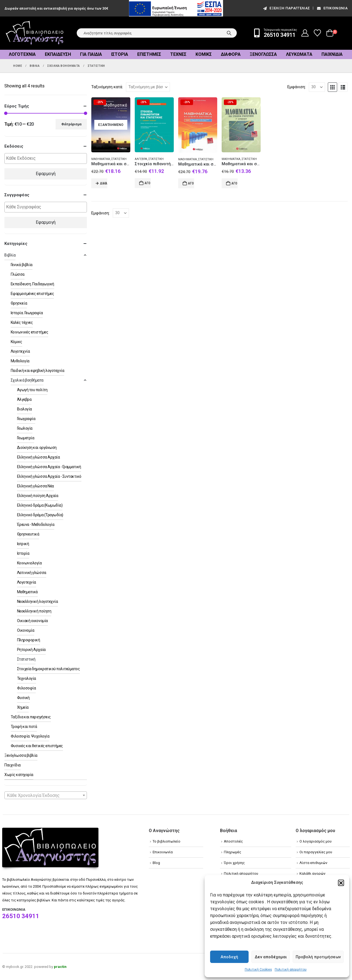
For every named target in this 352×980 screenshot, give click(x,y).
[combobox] (46, 795)
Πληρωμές (233, 852)
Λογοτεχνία (22, 54)
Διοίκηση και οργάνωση (37, 448)
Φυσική (23, 698)
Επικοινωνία (332, 8)
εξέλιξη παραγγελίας (286, 8)
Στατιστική (119, 159)
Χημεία (23, 707)
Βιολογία (24, 409)
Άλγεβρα (141, 159)
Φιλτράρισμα (71, 124)
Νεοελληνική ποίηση (34, 611)
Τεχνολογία (27, 678)
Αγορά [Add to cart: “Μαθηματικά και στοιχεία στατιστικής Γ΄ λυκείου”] (191, 183)
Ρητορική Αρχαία (31, 650)
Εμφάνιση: (297, 87)
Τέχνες (178, 54)
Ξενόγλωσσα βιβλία (21, 755)
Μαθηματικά (101, 159)
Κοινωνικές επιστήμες (29, 332)
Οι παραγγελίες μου (316, 852)
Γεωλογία (25, 428)
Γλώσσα (18, 274)
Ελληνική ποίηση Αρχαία (38, 496)
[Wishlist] (317, 33)
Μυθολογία (20, 361)
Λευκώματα (299, 54)
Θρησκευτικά (28, 534)
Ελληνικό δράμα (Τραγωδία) (40, 515)
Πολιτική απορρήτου (291, 970)
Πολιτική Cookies (258, 970)
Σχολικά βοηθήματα (27, 380)
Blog (156, 863)
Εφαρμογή (46, 174)
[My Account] (305, 33)
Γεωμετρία (26, 438)
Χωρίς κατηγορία (19, 775)
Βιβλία (10, 255)
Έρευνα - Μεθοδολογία (36, 524)
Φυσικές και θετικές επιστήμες (37, 746)
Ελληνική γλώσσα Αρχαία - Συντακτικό (49, 476)
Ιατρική (23, 544)
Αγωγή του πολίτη (32, 390)
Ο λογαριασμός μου (316, 841)
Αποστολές (233, 841)
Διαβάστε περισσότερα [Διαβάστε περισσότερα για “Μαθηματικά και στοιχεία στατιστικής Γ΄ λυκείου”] (104, 183)
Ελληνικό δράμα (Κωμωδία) (40, 505)
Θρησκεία (19, 303)
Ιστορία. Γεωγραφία (27, 313)
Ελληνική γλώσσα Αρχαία (38, 457)
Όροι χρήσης (234, 863)
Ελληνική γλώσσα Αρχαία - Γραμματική (49, 467)
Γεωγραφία (26, 419)
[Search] (229, 33)
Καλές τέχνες (22, 322)
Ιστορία (120, 54)
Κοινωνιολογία (29, 563)
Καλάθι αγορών (312, 873)
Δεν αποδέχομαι (271, 957)
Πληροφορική (29, 640)
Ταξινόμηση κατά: (107, 87)
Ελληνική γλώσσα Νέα (35, 486)
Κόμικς (204, 54)
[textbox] (47, 158)
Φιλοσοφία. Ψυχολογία (30, 736)
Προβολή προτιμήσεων (318, 957)
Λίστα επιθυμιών (313, 863)
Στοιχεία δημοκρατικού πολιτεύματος (49, 669)
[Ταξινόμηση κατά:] (148, 87)
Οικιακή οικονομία (32, 621)
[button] (341, 883)
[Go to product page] (111, 125)
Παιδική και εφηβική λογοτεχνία (38, 371)
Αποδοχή (229, 957)
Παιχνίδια (332, 54)
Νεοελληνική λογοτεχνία (37, 601)
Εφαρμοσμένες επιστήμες (32, 294)
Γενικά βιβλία (22, 265)
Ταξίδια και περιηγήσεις (31, 717)
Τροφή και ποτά (24, 727)
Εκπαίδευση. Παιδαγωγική (32, 284)
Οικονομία (26, 630)
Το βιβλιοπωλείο (167, 841)
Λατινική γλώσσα (32, 573)
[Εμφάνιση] (317, 87)
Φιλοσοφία (27, 688)
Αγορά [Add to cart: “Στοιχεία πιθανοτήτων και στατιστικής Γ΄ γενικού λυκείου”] (148, 183)
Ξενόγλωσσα (263, 54)
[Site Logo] (35, 33)
